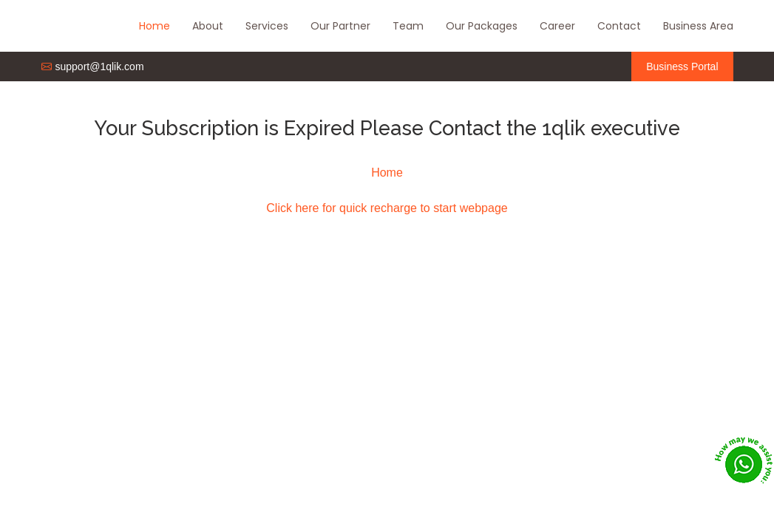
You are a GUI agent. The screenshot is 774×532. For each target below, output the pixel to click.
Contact (619, 26)
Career (557, 26)
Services (267, 26)
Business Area (698, 26)
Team (408, 26)
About (208, 26)
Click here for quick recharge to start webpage (387, 208)
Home (155, 26)
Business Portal (682, 66)
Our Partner (340, 26)
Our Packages (482, 26)
